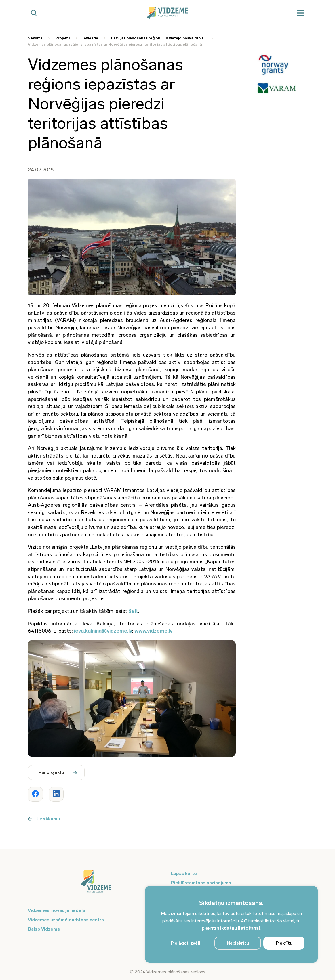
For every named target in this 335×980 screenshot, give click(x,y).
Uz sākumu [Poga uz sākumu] (44, 819)
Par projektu (58, 772)
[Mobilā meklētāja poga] (34, 13)
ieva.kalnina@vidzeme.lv (103, 631)
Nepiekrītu (238, 943)
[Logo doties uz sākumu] (96, 884)
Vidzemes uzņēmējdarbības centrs (66, 920)
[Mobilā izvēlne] (300, 13)
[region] (231, 924)
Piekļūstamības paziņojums (201, 883)
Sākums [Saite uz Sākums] (35, 38)
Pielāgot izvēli (185, 943)
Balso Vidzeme (44, 929)
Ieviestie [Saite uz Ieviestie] (90, 38)
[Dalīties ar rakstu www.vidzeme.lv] (35, 794)
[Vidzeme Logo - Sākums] (167, 13)
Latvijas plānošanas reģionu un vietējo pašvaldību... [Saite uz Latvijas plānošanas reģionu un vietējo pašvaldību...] (158, 38)
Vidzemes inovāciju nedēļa (57, 910)
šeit (133, 611)
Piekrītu (284, 943)
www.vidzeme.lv (153, 631)
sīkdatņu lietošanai (238, 928)
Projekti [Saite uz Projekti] (62, 38)
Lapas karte (184, 873)
